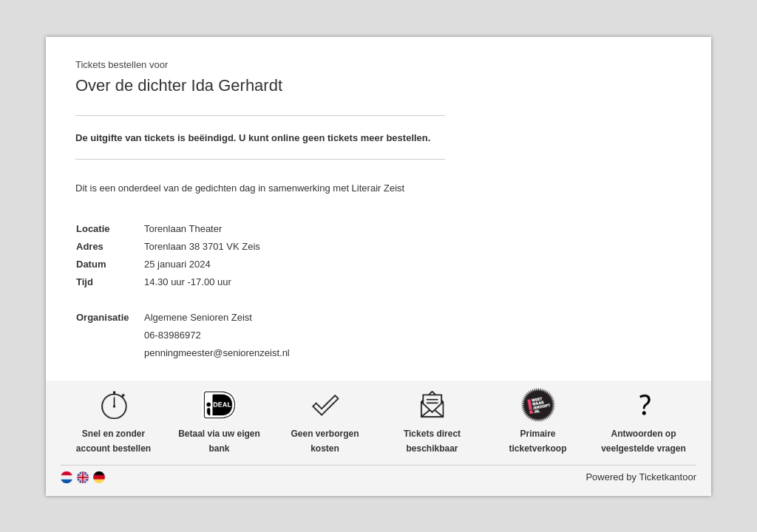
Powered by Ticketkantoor (641, 477)
